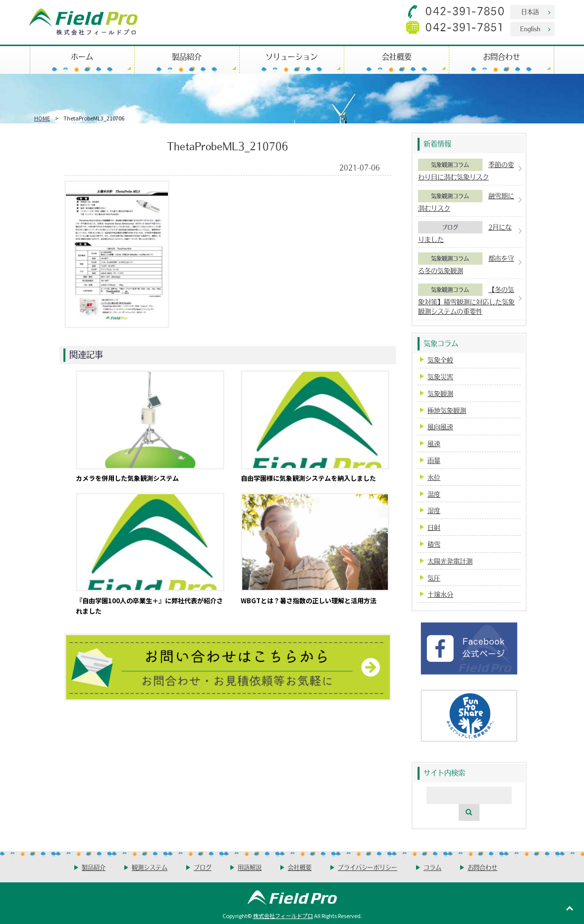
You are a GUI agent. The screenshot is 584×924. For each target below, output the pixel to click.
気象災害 (440, 376)
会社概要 (397, 56)
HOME (42, 118)
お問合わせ (502, 56)
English (530, 29)
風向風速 (440, 427)
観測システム (150, 867)
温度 (434, 494)
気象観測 (440, 393)
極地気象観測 (447, 410)
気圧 (434, 578)
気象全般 (440, 360)
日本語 (530, 12)
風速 (434, 443)
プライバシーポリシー (368, 867)
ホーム (82, 56)
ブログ (450, 227)
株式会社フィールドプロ (283, 916)
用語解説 (250, 867)
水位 (434, 477)
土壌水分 (440, 594)
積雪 (434, 544)
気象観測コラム (450, 165)
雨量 (434, 460)
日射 (434, 527)
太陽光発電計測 (450, 561)
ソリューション (292, 56)
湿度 (434, 510)
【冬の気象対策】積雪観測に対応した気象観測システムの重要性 (466, 300)
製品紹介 (187, 56)
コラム (432, 867)
